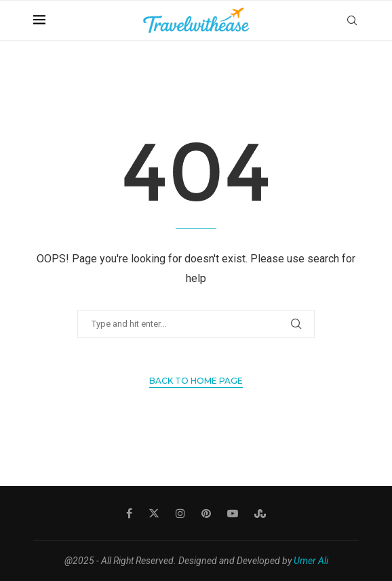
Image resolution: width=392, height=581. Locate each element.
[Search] (352, 20)
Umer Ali (311, 561)
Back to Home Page (196, 381)
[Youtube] (233, 513)
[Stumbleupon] (260, 513)
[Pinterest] (206, 513)
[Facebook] (129, 513)
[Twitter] (154, 513)
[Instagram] (180, 513)
